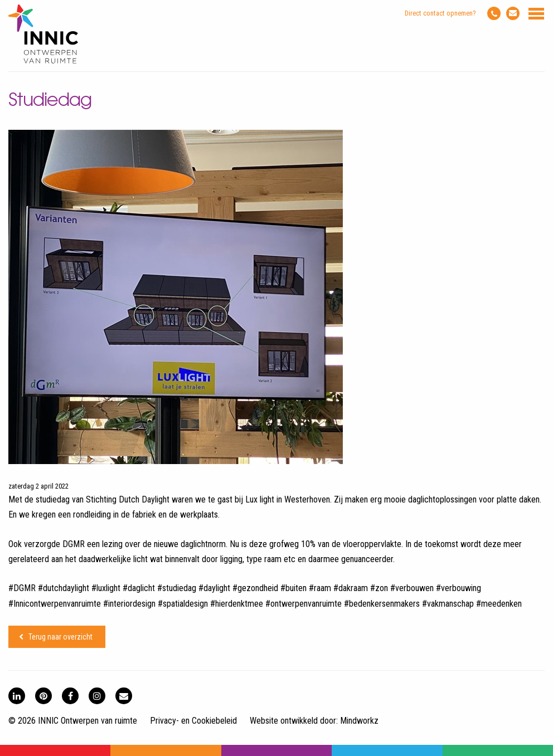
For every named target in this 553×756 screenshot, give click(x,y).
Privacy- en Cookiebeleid (193, 721)
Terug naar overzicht (60, 637)
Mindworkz (359, 721)
